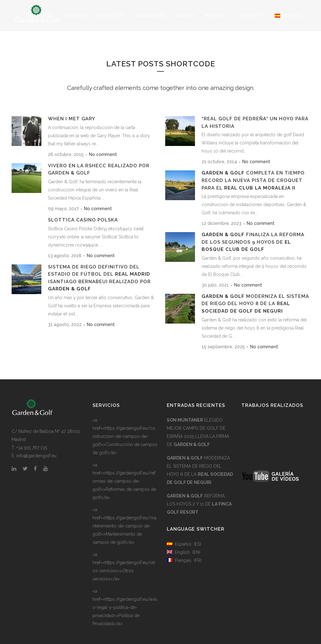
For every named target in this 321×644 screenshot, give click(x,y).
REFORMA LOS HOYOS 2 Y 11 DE (199, 504)
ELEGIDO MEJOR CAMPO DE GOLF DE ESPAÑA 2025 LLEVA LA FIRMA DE (198, 432)
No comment (103, 154)
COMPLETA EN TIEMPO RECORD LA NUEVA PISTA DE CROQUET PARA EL (253, 180)
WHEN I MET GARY (72, 119)
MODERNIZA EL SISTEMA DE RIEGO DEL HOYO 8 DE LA (255, 304)
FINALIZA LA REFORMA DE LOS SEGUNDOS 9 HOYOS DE (253, 242)
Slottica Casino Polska (83, 220)
